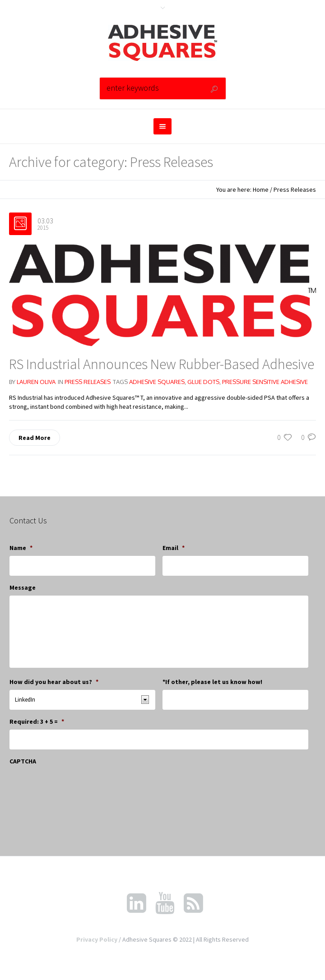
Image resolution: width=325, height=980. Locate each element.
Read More (35, 438)
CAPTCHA (23, 761)
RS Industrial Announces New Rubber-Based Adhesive (162, 364)
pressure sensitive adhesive (265, 382)
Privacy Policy (97, 939)
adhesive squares (157, 382)
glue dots (203, 382)
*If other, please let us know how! (212, 682)
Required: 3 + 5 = (37, 721)
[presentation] (78, 787)
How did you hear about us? (54, 682)
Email (174, 548)
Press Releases (295, 190)
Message (23, 587)
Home (261, 190)
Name (21, 548)
